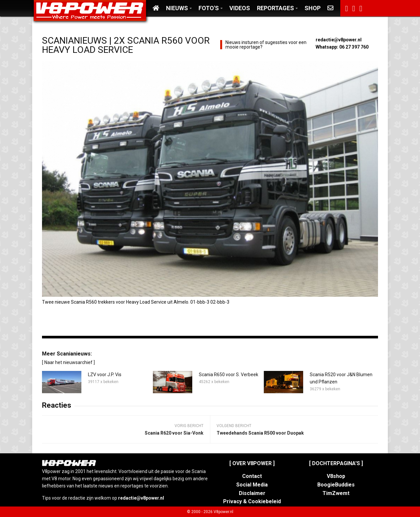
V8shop (336, 476)
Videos (240, 8)
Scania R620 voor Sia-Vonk (174, 433)
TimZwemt (336, 493)
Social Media (252, 485)
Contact (252, 476)
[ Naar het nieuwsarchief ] (68, 362)
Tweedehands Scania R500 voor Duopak (260, 433)
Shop (313, 8)
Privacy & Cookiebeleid (252, 501)
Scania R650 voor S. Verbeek (229, 375)
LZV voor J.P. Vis (105, 375)
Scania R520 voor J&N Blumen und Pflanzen (341, 378)
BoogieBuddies (336, 485)
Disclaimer (252, 493)
